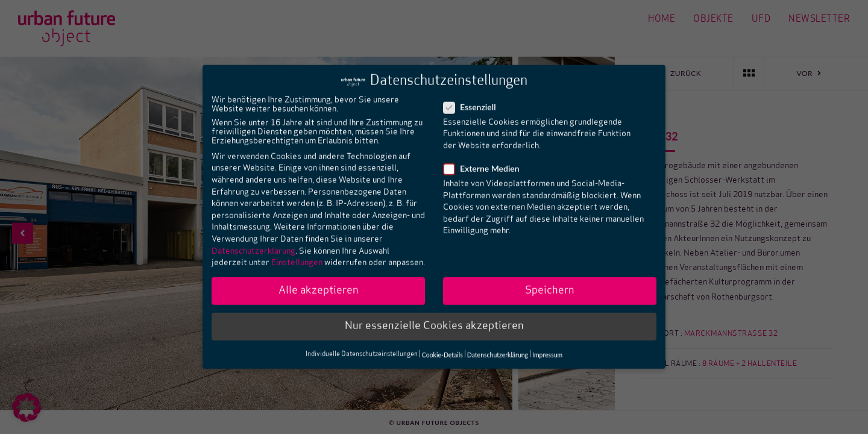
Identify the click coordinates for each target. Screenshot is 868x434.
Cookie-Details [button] (442, 344)
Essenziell (473, 97)
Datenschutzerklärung (253, 241)
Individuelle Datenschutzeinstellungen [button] (362, 344)
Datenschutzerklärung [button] (498, 344)
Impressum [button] (547, 344)
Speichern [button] (550, 281)
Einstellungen (297, 253)
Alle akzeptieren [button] (319, 281)
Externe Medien (485, 158)
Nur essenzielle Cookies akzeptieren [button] (434, 316)
